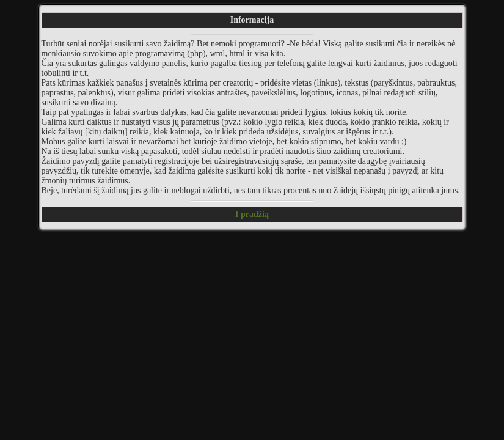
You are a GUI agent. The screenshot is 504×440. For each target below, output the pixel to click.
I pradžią (252, 214)
